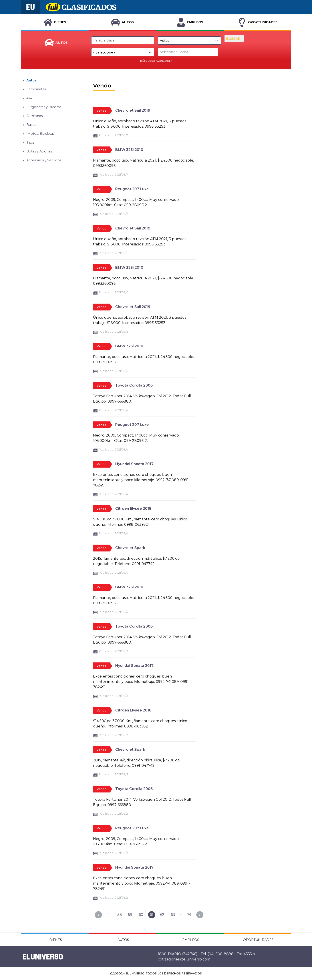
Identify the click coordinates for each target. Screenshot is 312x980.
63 (173, 915)
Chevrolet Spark (130, 548)
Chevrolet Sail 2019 (133, 110)
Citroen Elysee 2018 (133, 509)
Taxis (30, 142)
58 (120, 915)
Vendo (101, 111)
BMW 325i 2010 (129, 150)
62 (162, 915)
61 (152, 915)
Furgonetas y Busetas (44, 107)
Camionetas (36, 89)
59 (130, 915)
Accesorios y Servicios (44, 160)
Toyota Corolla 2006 (134, 385)
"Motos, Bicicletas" (41, 134)
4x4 (29, 98)
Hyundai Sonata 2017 (134, 464)
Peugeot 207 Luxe (132, 189)
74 (189, 915)
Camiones (35, 116)
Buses (31, 125)
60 (141, 915)
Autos (31, 80)
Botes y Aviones (39, 151)
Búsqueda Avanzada (155, 61)
